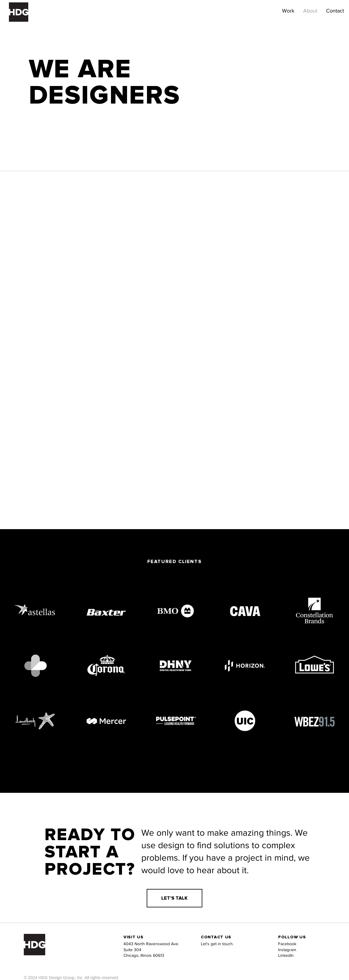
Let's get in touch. (217, 944)
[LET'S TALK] (174, 898)
